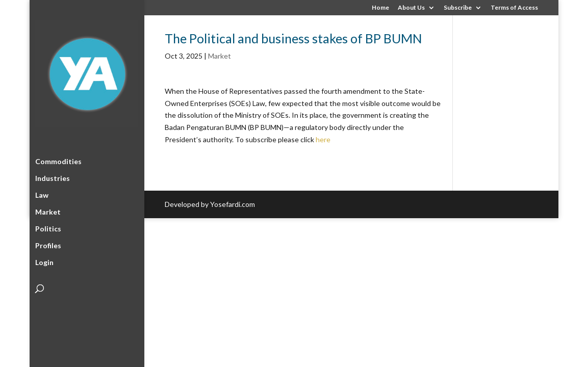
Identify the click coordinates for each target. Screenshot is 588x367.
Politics (48, 227)
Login (44, 261)
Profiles (48, 244)
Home (380, 8)
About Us (411, 8)
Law (42, 193)
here (323, 139)
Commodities (58, 160)
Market (48, 210)
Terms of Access (514, 8)
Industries (53, 177)
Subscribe (458, 8)
